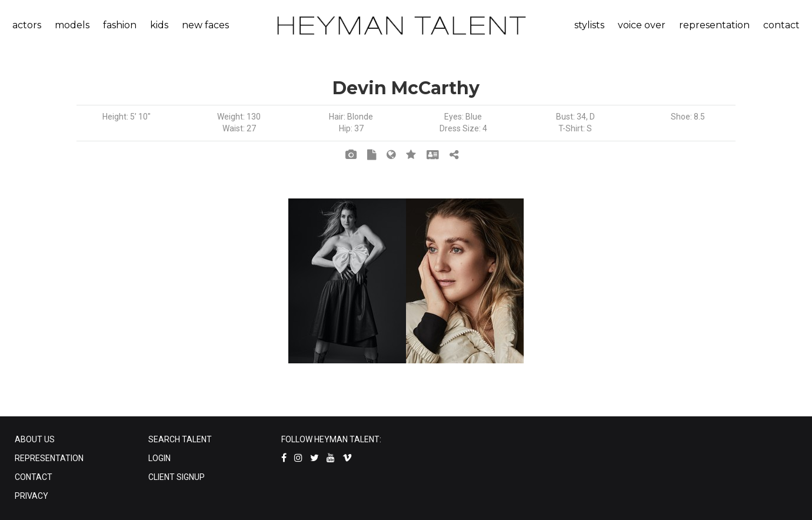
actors (27, 25)
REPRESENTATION (49, 458)
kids (159, 25)
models (72, 25)
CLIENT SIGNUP (177, 477)
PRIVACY (31, 496)
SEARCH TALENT (180, 439)
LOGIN (159, 458)
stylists (589, 25)
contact (781, 25)
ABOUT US (35, 439)
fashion (120, 25)
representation (714, 25)
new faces (205, 25)
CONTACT (34, 477)
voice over (642, 25)
